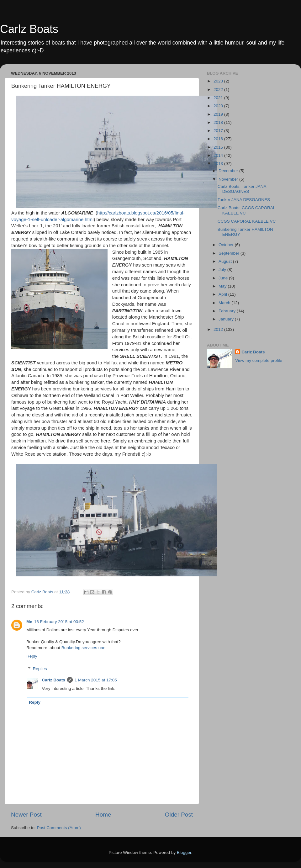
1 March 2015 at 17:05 (96, 680)
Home (103, 815)
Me (29, 622)
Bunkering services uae (83, 648)
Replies (40, 669)
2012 (219, 329)
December (229, 171)
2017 (219, 131)
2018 (219, 122)
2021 (219, 98)
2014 (219, 155)
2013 (219, 164)
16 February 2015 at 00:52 (59, 622)
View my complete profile (259, 360)
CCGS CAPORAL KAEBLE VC (247, 221)
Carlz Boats (29, 29)
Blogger (184, 852)
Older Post (179, 815)
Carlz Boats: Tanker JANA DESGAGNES (242, 189)
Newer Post (26, 815)
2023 (219, 81)
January (227, 319)
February (228, 311)
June (224, 278)
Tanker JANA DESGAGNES (244, 200)
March (225, 303)
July (223, 270)
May (223, 286)
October (227, 245)
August (226, 261)
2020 (219, 106)
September (230, 253)
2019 (219, 114)
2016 (219, 139)
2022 (219, 90)
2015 (219, 147)
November (229, 179)
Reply (32, 656)
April (223, 294)
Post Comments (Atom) (59, 828)
